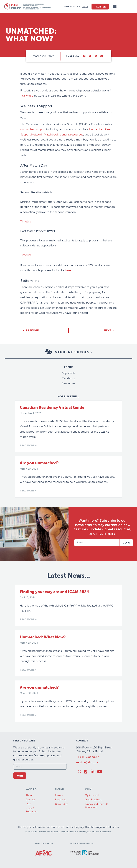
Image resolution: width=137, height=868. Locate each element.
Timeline (26, 221)
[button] (115, 7)
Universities (62, 804)
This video (27, 96)
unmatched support (33, 129)
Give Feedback (93, 800)
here (68, 270)
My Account (92, 795)
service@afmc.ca (87, 762)
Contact (30, 800)
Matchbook (51, 134)
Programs (61, 800)
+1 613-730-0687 (87, 757)
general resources (72, 134)
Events (59, 795)
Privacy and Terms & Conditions (96, 806)
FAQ (28, 804)
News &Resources (32, 810)
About (29, 795)
